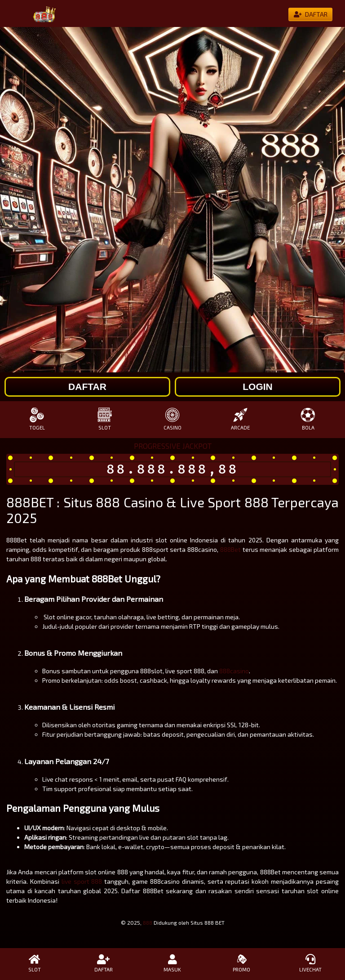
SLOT (105, 419)
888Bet (230, 549)
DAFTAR (104, 963)
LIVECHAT (310, 963)
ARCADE (240, 419)
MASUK (172, 963)
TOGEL (37, 419)
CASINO (173, 419)
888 (148, 922)
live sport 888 (82, 881)
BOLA (308, 419)
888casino (234, 671)
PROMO (242, 963)
